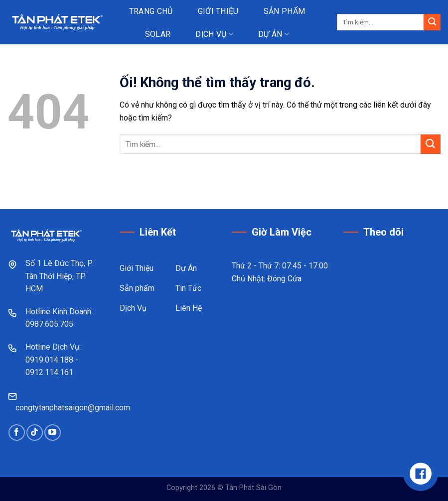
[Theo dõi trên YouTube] (53, 433)
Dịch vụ (214, 34)
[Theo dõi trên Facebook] (17, 433)
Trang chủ (151, 11)
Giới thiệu (218, 11)
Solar (158, 34)
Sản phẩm (285, 11)
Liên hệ (261, 57)
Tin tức (202, 57)
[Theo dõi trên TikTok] (35, 433)
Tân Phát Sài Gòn (253, 488)
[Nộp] (432, 22)
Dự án (274, 34)
